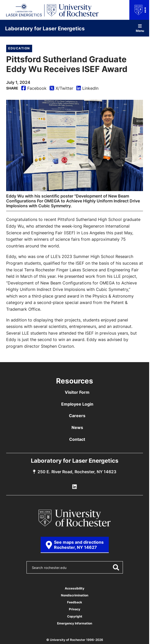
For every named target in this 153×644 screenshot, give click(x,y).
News (77, 427)
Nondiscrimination (75, 595)
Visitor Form (77, 392)
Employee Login (77, 404)
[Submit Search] (116, 567)
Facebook (34, 89)
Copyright (75, 616)
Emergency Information (75, 623)
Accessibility (75, 588)
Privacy (75, 609)
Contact (77, 439)
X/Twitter (61, 89)
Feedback (75, 602)
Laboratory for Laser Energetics (45, 28)
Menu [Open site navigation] (140, 28)
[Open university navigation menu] (139, 10)
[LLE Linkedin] (75, 487)
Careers (77, 416)
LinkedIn (87, 89)
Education (19, 48)
